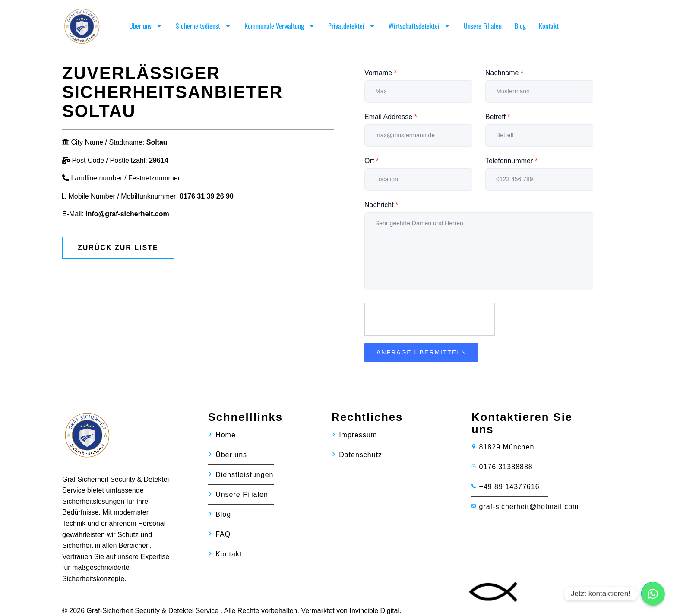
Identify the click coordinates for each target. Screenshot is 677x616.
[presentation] (430, 320)
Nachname (504, 73)
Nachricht (381, 205)
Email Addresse (391, 117)
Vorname (381, 73)
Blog (520, 26)
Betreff (498, 117)
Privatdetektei (352, 26)
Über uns (146, 26)
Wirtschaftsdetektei (420, 26)
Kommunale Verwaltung (280, 26)
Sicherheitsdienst (204, 26)
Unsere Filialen (483, 26)
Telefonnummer (511, 161)
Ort (372, 161)
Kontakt (549, 26)
